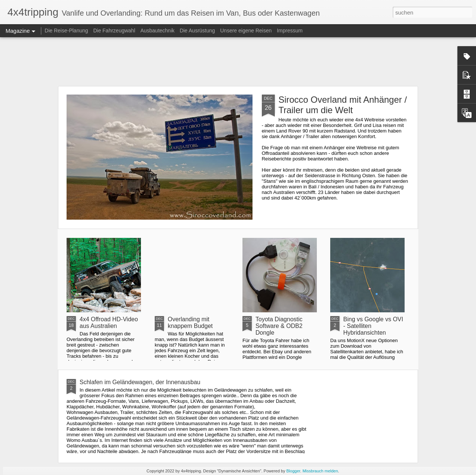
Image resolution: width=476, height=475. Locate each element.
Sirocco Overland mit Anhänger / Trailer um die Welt (343, 105)
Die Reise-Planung (66, 31)
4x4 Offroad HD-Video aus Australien (109, 323)
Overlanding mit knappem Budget (190, 323)
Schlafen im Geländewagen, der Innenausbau (140, 382)
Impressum (290, 31)
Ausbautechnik (158, 31)
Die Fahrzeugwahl (114, 31)
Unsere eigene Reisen (246, 31)
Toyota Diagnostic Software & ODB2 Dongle (279, 326)
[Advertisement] (238, 61)
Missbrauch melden (320, 471)
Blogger (293, 471)
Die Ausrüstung (198, 31)
